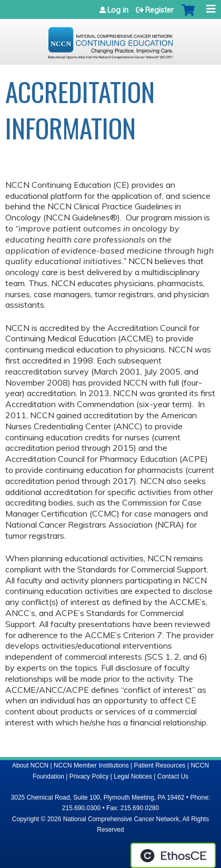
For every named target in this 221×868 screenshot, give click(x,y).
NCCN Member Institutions (91, 765)
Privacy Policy (89, 776)
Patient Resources (160, 765)
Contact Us (173, 776)
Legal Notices (133, 776)
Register (159, 10)
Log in (118, 10)
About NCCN (30, 765)
